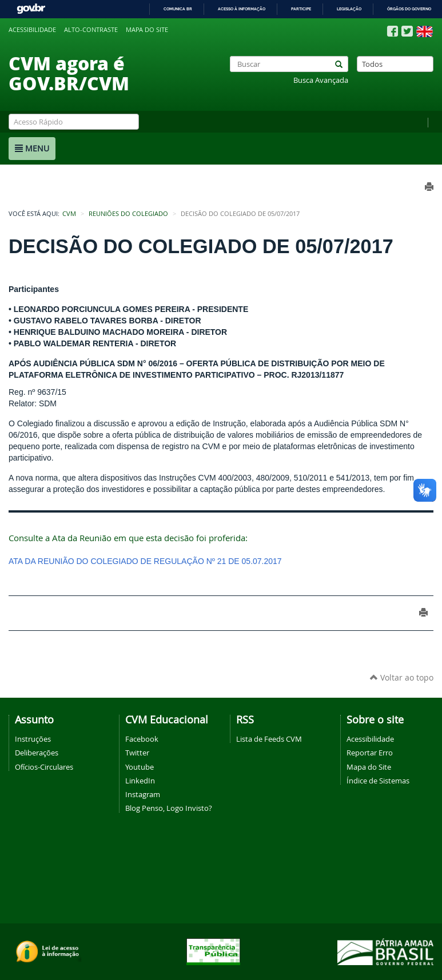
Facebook (142, 739)
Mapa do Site (369, 767)
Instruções (33, 739)
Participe (301, 9)
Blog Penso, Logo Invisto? (169, 808)
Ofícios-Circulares (44, 767)
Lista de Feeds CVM (269, 739)
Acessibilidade (32, 30)
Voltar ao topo (402, 677)
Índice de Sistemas (378, 781)
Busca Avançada (321, 80)
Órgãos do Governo (409, 9)
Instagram (143, 794)
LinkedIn (140, 781)
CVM (69, 214)
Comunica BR (178, 9)
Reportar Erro (370, 753)
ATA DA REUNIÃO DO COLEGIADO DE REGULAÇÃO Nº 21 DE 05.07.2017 (145, 561)
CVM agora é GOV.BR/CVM (69, 73)
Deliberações (37, 753)
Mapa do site (147, 30)
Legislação (349, 9)
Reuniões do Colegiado (128, 214)
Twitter (137, 753)
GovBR (31, 9)
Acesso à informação (242, 9)
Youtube (140, 767)
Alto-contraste (91, 30)
